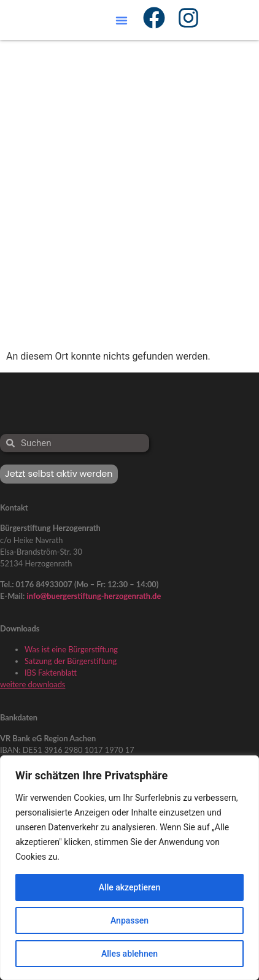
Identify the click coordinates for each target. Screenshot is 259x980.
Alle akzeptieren (129, 887)
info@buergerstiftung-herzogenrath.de (94, 596)
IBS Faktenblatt (51, 673)
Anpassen (129, 920)
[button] (122, 20)
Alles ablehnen (129, 954)
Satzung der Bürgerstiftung (71, 661)
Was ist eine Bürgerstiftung (71, 649)
